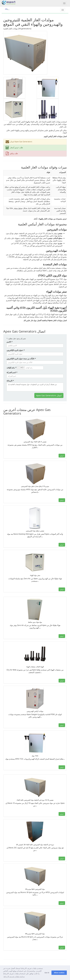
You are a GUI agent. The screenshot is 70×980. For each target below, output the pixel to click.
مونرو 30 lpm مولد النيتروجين (35, 889)
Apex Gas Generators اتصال (49, 395)
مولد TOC (35, 756)
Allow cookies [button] (59, 973)
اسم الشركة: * (12, 372)
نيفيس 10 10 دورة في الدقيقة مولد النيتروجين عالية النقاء (35, 800)
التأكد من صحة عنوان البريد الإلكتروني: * (21, 359)
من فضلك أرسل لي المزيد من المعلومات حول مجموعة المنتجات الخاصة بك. (35, 387)
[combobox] (21, 368)
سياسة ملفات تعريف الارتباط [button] (14, 977)
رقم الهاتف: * (12, 368)
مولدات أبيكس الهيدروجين (35, 711)
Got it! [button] (47, 973)
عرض (62, 456)
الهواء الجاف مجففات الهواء (35, 667)
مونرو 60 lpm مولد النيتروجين (35, 934)
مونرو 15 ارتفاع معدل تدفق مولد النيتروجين (35, 486)
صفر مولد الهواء (35, 575)
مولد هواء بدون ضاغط (35, 622)
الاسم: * (10, 342)
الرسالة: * (10, 381)
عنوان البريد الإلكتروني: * (16, 350)
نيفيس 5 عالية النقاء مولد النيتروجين (35, 442)
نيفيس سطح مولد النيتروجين (35, 531)
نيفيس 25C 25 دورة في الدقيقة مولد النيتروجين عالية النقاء (35, 845)
